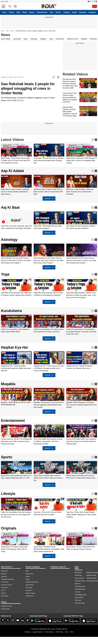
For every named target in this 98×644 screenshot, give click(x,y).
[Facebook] (3, 620)
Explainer (92, 12)
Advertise (4, 576)
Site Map (27, 632)
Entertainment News (32, 582)
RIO (67, 632)
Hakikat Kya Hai (72, 39)
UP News (78, 592)
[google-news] (28, 620)
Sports (32, 12)
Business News (30, 593)
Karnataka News (80, 603)
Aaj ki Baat (17, 39)
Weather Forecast (6, 606)
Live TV (3, 590)
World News (29, 574)
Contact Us (4, 571)
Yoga (51, 39)
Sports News (29, 585)
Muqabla (84, 39)
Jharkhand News (80, 581)
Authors (3, 593)
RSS (72, 632)
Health (75, 12)
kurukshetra (60, 39)
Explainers (29, 590)
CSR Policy (60, 632)
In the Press (5, 582)
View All (49, 199)
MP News (78, 584)
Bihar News (78, 573)
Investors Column (6, 585)
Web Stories (5, 596)
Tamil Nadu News (80, 589)
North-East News (80, 586)
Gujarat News (79, 597)
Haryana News (79, 578)
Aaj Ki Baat (10, 207)
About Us (4, 574)
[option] (16, 154)
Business (83, 12)
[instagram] (13, 620)
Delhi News (78, 575)
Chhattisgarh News (81, 595)
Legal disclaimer (38, 632)
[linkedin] (23, 620)
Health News (29, 596)
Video (7, 31)
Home (4, 12)
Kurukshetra (11, 311)
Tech (51, 12)
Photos (58, 12)
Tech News (29, 588)
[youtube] (18, 620)
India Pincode (5, 609)
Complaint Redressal (7, 579)
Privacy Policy (49, 632)
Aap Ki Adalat (12, 171)
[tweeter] (8, 620)
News (2, 31)
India (18, 12)
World (25, 12)
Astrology (34, 39)
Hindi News (4, 588)
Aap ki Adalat (6, 39)
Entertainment (42, 12)
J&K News (78, 600)
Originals (43, 39)
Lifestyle (67, 12)
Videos (12, 12)
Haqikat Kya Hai (14, 347)
